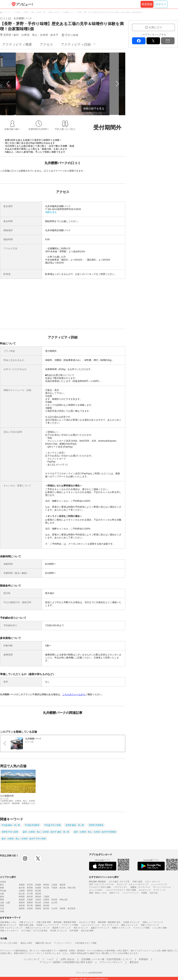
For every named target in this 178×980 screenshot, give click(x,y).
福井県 (38, 894)
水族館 (144, 893)
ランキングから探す (9, 943)
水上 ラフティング (110, 925)
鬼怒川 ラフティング (100, 928)
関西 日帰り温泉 (26, 925)
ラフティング (159, 890)
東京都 (62, 888)
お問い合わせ (67, 959)
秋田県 (46, 885)
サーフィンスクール (162, 887)
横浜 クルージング (129, 925)
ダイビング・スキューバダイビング (133, 884)
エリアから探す (8, 877)
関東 (2, 888)
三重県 (46, 897)
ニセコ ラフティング (90, 925)
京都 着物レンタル (8, 922)
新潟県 (38, 891)
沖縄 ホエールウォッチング (37, 928)
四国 (2, 906)
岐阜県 (30, 897)
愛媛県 (38, 906)
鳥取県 (22, 903)
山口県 (54, 903)
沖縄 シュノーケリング (153, 922)
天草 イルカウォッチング (11, 928)
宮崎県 (62, 909)
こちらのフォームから (74, 694)
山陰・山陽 (5, 903)
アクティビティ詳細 (76, 44)
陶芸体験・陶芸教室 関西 (65, 922)
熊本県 (46, 909)
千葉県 (54, 888)
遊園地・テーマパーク (140, 887)
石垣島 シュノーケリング (48, 925)
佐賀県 (30, 909)
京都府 (30, 900)
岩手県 (30, 885)
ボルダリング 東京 (87, 922)
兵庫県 (46, 900)
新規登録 (147, 4)
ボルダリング (145, 890)
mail (168, 41)
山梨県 (22, 891)
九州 (2, 909)
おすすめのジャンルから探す (104, 877)
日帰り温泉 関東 (44, 922)
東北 (2, 885)
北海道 (3, 882)
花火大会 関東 (87, 931)
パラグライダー (120, 887)
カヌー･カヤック (152, 882)
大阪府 (38, 900)
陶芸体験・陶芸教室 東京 (109, 922)
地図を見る (51, 212)
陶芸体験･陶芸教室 (97, 882)
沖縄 (2, 911)
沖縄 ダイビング (26, 922)
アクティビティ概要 (17, 44)
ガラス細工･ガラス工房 (119, 882)
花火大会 (154, 893)
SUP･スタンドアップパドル (101, 884)
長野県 (30, 891)
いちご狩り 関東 (160, 928)
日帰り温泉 (137, 882)
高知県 (46, 906)
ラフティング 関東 (70, 925)
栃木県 (22, 888)
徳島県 (22, 906)
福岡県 (22, 909)
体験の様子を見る (94, 109)
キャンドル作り (96, 890)
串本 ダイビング (81, 928)
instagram (25, 858)
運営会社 (134, 962)
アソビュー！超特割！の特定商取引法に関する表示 (66, 962)
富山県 (22, 894)
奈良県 (54, 900)
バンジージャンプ (130, 893)
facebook (139, 41)
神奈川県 (72, 888)
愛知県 (38, 897)
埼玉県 (46, 888)
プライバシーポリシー (111, 962)
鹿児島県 (72, 909)
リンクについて (32, 959)
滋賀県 (22, 900)
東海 (2, 897)
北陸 (2, 894)
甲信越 (3, 891)
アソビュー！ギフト (63, 943)
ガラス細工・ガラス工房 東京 (34, 931)
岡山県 (38, 903)
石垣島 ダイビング (131, 922)
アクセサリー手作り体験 (100, 887)
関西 (2, 900)
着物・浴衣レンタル (98, 893)
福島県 (62, 885)
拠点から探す (27, 943)
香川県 (30, 906)
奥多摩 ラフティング (61, 928)
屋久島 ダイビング (8, 925)
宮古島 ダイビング (58, 931)
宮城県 (38, 885)
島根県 (30, 903)
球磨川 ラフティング (121, 928)
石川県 (30, 894)
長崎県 (38, 909)
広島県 (46, 903)
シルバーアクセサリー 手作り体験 (121, 890)
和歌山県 (63, 900)
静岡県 (22, 897)
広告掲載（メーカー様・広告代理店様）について (107, 959)
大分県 (54, 909)
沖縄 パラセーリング (150, 925)
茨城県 (38, 888)
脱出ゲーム (115, 893)
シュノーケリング (159, 884)
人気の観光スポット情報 (86, 943)
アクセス (46, 44)
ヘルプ (50, 959)
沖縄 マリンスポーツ (9, 931)
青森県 (22, 885)
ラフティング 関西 (141, 928)
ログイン (161, 4)
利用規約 (144, 959)
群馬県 (30, 888)
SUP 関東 (74, 931)
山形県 (54, 885)
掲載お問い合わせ (43, 943)
